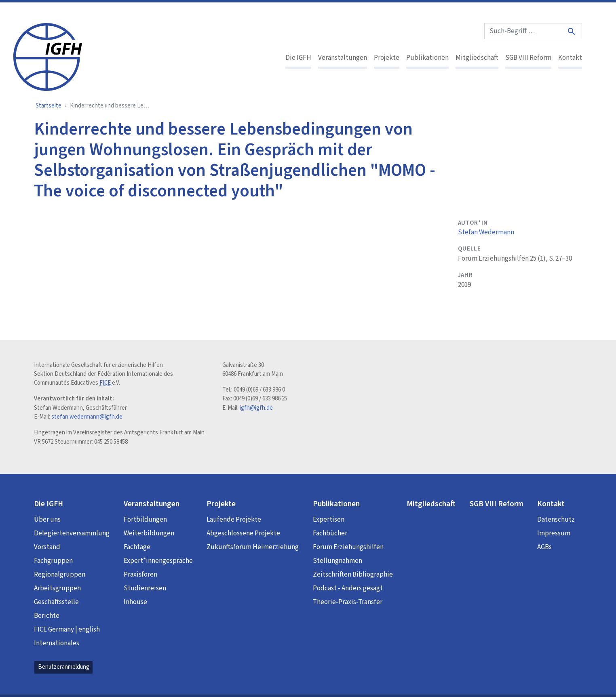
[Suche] (572, 31)
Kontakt (570, 58)
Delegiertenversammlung (72, 533)
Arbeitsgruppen (57, 588)
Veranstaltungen (343, 58)
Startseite (49, 106)
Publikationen (427, 58)
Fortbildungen (145, 520)
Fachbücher (330, 533)
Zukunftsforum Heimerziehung (253, 547)
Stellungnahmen (338, 561)
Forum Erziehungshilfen (348, 547)
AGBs (544, 547)
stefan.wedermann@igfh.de (87, 417)
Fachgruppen (53, 561)
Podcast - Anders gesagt (348, 588)
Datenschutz (556, 520)
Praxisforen (140, 575)
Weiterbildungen (149, 533)
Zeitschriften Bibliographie (353, 575)
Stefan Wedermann (486, 232)
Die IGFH (298, 58)
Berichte (47, 616)
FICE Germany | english (67, 630)
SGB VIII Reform (528, 58)
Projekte (387, 58)
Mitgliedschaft (477, 58)
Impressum (554, 533)
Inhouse (135, 602)
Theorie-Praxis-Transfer (348, 602)
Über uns (47, 520)
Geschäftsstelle (56, 602)
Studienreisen (145, 588)
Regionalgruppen (60, 575)
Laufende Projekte (234, 520)
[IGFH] (48, 56)
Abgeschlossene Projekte (243, 533)
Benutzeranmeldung (64, 667)
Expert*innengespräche (158, 561)
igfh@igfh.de (256, 408)
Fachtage (137, 547)
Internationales (57, 643)
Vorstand (47, 547)
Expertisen (329, 520)
